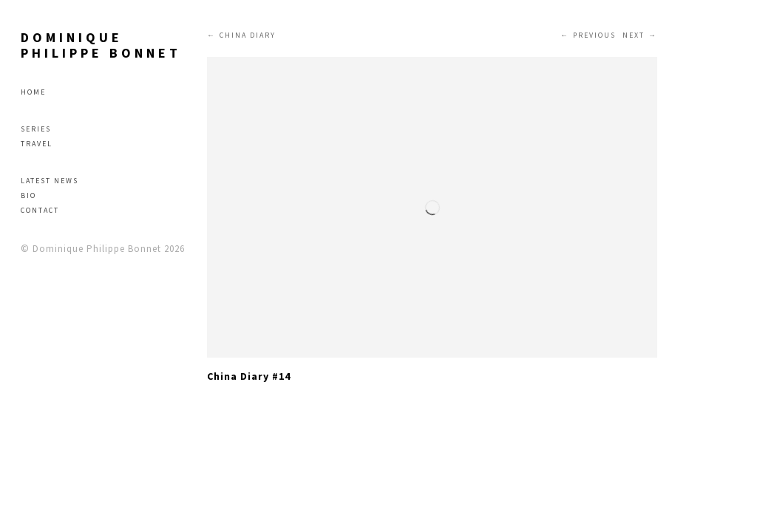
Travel (37, 144)
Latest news (50, 181)
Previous (594, 35)
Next (634, 35)
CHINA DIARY (248, 35)
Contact (40, 210)
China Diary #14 (249, 376)
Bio (28, 195)
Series (36, 129)
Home (33, 92)
